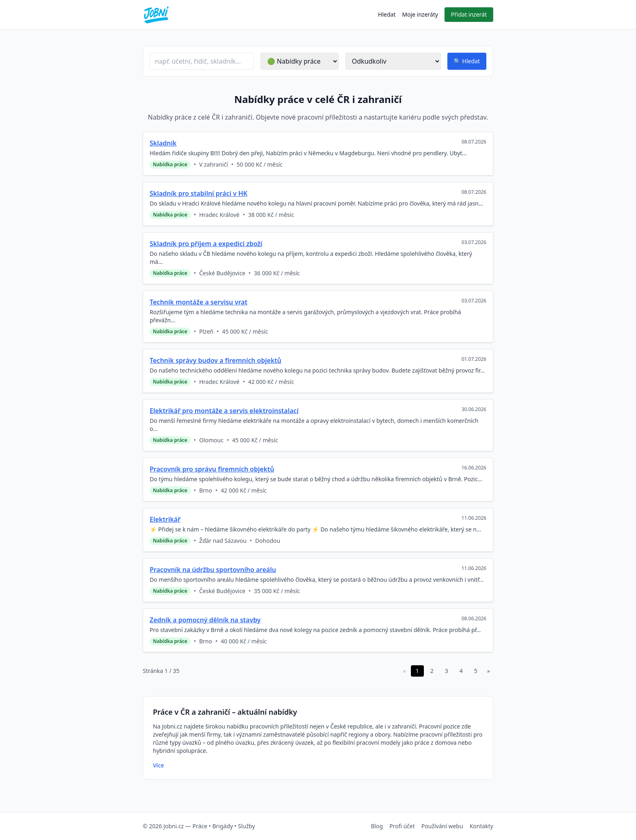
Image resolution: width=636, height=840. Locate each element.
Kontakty (481, 826)
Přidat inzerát (469, 14)
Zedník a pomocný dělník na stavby (205, 620)
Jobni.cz (174, 826)
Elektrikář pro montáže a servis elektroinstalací (224, 411)
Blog (377, 826)
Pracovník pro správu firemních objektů (212, 469)
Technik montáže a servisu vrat (199, 302)
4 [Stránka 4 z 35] (461, 671)
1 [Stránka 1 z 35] (417, 671)
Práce (200, 826)
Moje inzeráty (420, 14)
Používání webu (442, 826)
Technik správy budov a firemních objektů (216, 360)
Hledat (387, 14)
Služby (247, 826)
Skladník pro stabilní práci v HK (199, 193)
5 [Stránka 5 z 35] (476, 671)
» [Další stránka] (489, 671)
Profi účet (402, 826)
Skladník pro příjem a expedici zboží (206, 244)
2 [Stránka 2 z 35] (432, 671)
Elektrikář (165, 519)
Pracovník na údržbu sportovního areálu (213, 570)
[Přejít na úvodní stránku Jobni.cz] (156, 15)
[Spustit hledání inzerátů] (467, 61)
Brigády (222, 826)
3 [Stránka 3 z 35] (447, 671)
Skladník (163, 143)
